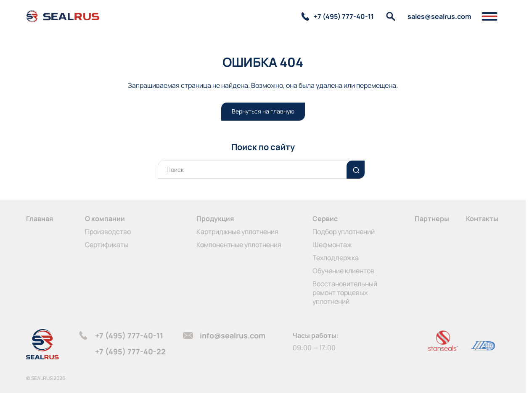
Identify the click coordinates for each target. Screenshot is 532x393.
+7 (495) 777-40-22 (130, 351)
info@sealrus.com (233, 335)
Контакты (482, 219)
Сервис (325, 219)
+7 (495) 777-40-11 (129, 335)
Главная (40, 219)
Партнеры (432, 219)
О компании (105, 219)
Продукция (215, 219)
